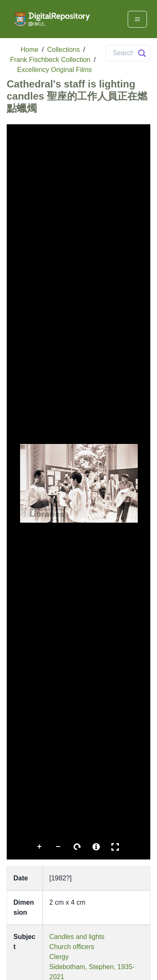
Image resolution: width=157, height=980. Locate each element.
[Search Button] (142, 53)
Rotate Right (77, 847)
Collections (63, 50)
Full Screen (115, 847)
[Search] (128, 53)
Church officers (72, 947)
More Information (96, 847)
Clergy (59, 957)
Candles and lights (77, 937)
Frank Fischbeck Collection (50, 60)
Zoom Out (59, 847)
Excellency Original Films (55, 70)
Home (30, 50)
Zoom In (40, 847)
